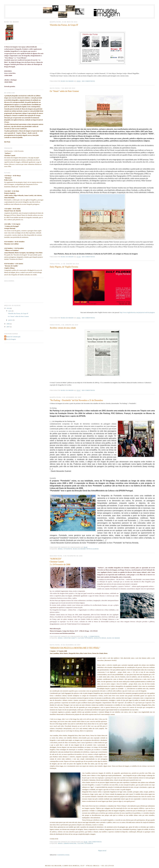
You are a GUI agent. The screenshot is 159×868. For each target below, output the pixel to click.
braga (60, 549)
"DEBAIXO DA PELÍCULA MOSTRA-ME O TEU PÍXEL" (75, 648)
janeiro (10, 320)
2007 (8, 327)
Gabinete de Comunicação (13, 337)
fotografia (68, 549)
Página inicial (102, 851)
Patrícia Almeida (93, 549)
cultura (81, 638)
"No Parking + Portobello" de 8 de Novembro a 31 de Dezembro (76, 400)
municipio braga (100, 638)
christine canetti (70, 638)
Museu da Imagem (10, 339)
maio (10, 311)
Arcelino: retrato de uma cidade (63, 328)
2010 (8, 308)
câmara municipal (70, 843)
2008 (8, 324)
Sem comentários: (89, 81)
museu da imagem (79, 549)
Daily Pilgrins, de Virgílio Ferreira (64, 267)
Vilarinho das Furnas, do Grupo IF (64, 25)
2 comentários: (94, 636)
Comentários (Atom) (63, 855)
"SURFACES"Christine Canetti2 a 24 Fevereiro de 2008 (60, 562)
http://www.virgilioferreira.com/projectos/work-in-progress (137, 312)
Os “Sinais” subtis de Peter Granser (64, 91)
